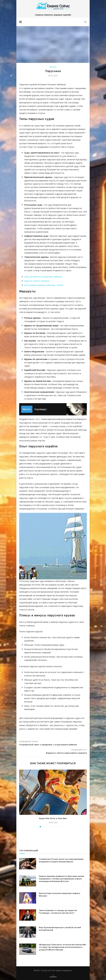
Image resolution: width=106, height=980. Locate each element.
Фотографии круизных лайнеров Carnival (44, 285)
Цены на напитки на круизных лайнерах (43, 277)
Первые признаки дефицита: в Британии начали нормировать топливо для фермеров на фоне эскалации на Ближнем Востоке (61, 879)
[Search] (85, 22)
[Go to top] (53, 976)
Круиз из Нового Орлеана (37, 281)
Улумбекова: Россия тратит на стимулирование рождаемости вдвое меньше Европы (61, 860)
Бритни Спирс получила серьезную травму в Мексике (60, 894)
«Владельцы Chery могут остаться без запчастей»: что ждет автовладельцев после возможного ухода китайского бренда (63, 947)
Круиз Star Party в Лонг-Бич (53, 819)
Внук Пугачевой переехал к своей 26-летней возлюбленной (60, 929)
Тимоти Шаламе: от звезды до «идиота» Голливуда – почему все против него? (58, 911)
